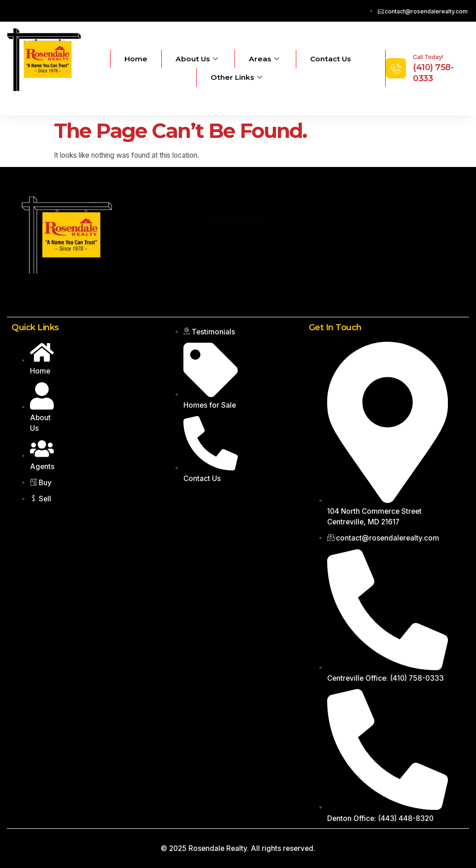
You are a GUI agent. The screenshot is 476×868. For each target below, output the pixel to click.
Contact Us (331, 59)
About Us (197, 59)
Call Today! (428, 57)
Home (136, 59)
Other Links (236, 77)
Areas (264, 59)
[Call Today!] (396, 68)
